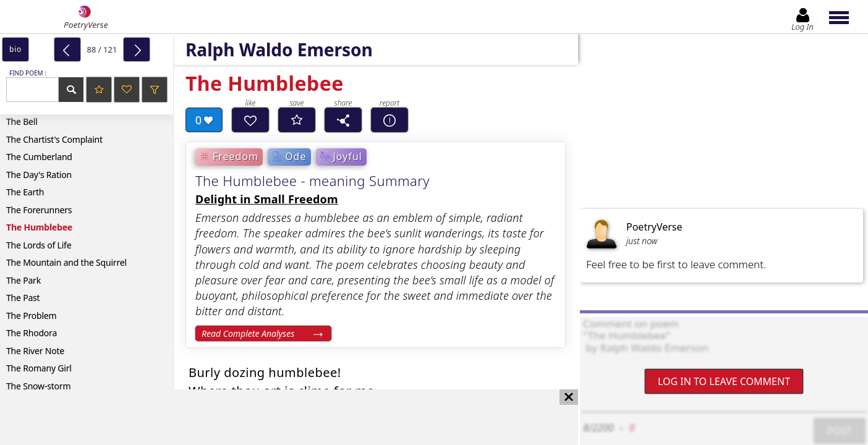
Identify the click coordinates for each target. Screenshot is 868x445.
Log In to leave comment (724, 381)
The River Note (35, 351)
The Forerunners (39, 210)
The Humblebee (39, 227)
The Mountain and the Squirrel (66, 262)
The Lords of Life (39, 245)
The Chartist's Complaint (54, 139)
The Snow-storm (38, 386)
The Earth (25, 192)
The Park (23, 280)
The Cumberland (39, 157)
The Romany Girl (39, 368)
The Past (23, 298)
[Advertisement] (277, 417)
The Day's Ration (39, 175)
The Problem (31, 316)
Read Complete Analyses (248, 333)
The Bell (22, 121)
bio (15, 49)
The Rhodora (32, 333)
